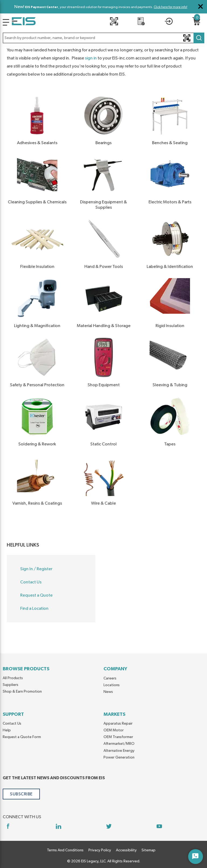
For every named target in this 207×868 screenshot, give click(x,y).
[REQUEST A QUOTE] (141, 22)
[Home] (24, 22)
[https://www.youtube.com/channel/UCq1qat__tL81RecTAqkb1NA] (159, 826)
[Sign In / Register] (169, 22)
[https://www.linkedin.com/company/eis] (58, 826)
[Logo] (6, 22)
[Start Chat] (196, 857)
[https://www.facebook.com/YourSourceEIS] (8, 826)
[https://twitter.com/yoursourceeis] (109, 826)
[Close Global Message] (201, 6)
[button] (103, 38)
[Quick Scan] (114, 22)
